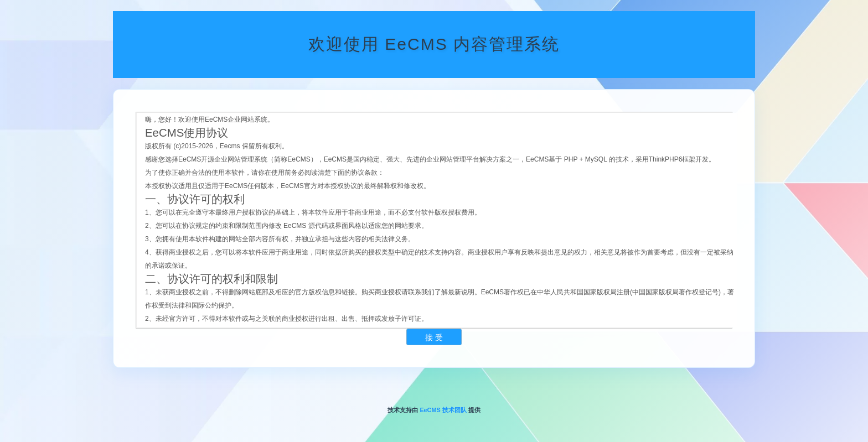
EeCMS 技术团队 (443, 410)
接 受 (434, 337)
